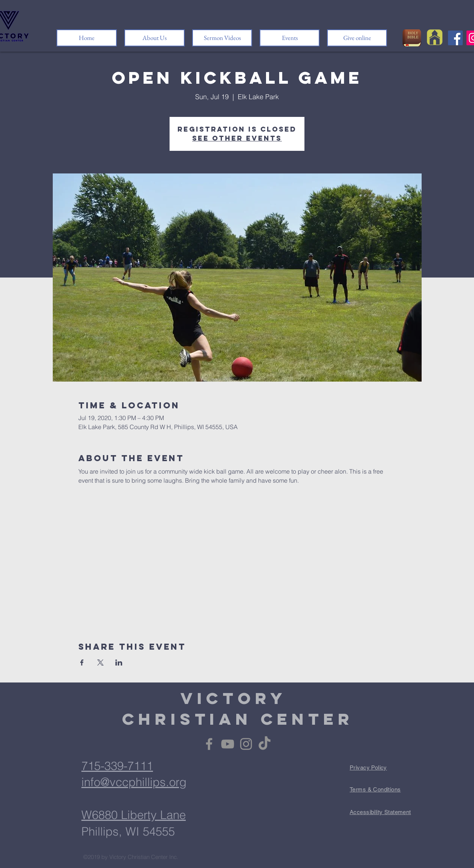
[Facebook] (455, 38)
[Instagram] (246, 744)
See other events (237, 138)
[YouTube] (228, 744)
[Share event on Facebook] (82, 663)
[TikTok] (265, 744)
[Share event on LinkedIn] (119, 663)
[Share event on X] (100, 663)
